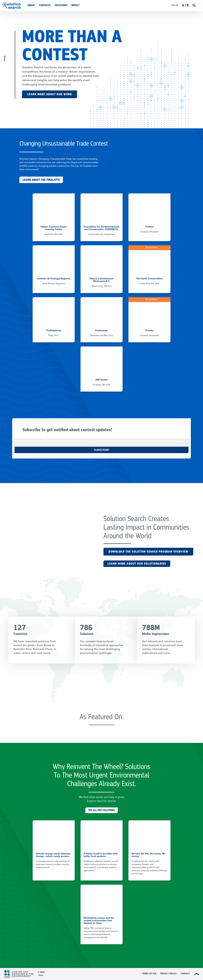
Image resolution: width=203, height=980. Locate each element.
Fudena (149, 227)
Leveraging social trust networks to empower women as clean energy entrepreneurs (53, 864)
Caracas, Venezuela (149, 232)
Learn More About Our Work (50, 94)
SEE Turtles (102, 380)
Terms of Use (149, 974)
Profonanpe (102, 331)
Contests (45, 5)
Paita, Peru (54, 336)
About (31, 5)
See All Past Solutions (102, 810)
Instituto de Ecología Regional (54, 279)
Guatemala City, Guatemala (102, 234)
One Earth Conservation (149, 279)
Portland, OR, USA (102, 385)
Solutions (61, 5)
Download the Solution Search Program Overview (148, 552)
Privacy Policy (169, 974)
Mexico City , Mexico (102, 286)
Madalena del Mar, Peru (102, 336)
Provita (149, 331)
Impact (75, 5)
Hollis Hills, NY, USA (149, 284)
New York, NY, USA (54, 234)
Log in (175, 5)
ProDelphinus (54, 331)
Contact (185, 974)
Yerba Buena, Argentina (54, 284)
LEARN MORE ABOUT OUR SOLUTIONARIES (137, 564)
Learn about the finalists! (41, 180)
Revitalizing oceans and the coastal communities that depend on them (99, 921)
